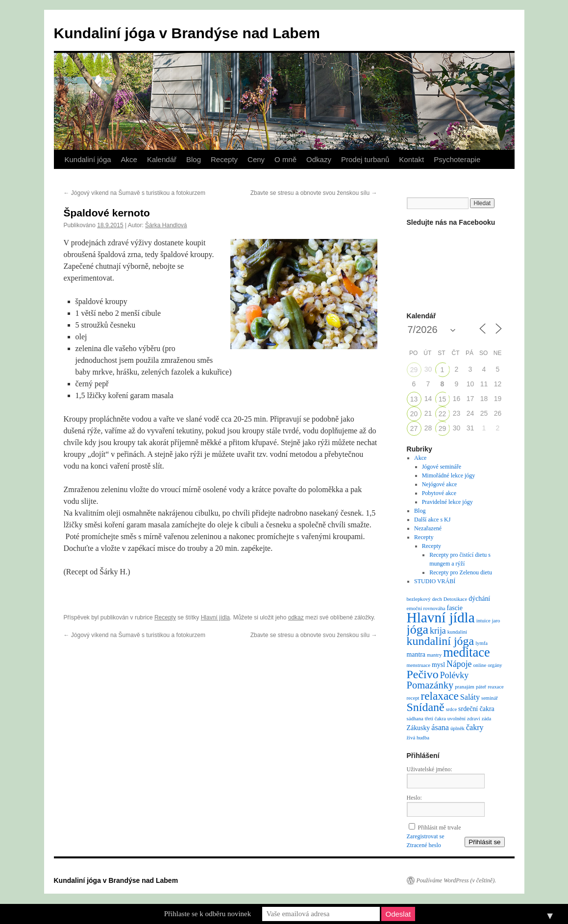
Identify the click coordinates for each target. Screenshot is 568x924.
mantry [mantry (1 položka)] (434, 655)
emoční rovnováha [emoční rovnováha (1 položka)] (426, 608)
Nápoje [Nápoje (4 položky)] (459, 664)
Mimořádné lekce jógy (449, 475)
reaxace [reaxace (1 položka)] (496, 687)
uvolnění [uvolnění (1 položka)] (457, 719)
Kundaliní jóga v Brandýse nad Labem (187, 33)
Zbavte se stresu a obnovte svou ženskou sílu (314, 193)
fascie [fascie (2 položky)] (455, 608)
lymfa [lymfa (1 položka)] (482, 643)
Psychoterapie (457, 159)
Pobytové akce (439, 493)
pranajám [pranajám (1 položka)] (465, 687)
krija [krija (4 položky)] (438, 631)
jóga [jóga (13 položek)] (418, 629)
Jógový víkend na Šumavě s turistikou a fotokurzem (135, 193)
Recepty (224, 159)
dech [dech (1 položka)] (437, 599)
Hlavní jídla (215, 617)
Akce (129, 159)
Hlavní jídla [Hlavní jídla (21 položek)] (441, 617)
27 (414, 428)
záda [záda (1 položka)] (487, 719)
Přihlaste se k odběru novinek (208, 914)
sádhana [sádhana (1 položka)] (415, 719)
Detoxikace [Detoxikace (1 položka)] (456, 599)
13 (414, 399)
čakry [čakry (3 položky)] (475, 727)
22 (443, 414)
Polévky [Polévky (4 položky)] (454, 675)
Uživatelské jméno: (430, 769)
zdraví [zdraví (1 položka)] (474, 719)
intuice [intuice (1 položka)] (483, 621)
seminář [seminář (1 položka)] (490, 698)
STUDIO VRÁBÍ (435, 581)
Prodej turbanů (365, 159)
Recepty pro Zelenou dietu (461, 572)
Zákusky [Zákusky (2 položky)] (419, 728)
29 (414, 370)
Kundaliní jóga (88, 159)
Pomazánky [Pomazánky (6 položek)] (430, 685)
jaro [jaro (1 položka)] (496, 621)
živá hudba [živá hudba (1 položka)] (418, 738)
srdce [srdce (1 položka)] (451, 709)
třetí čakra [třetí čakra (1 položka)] (435, 719)
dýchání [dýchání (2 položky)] (479, 599)
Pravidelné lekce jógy (447, 502)
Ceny (256, 159)
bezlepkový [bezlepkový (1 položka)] (419, 599)
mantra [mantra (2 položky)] (416, 654)
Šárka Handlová (166, 225)
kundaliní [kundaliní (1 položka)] (457, 632)
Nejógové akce (440, 484)
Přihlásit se (484, 842)
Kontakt (411, 159)
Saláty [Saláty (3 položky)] (470, 697)
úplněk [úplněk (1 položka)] (457, 728)
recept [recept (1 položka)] (413, 698)
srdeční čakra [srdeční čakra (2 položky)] (476, 709)
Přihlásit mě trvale (440, 828)
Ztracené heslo (424, 845)
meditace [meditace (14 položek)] (466, 652)
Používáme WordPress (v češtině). (457, 880)
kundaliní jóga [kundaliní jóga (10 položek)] (441, 641)
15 (443, 399)
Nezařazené (428, 528)
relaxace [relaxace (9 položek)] (440, 696)
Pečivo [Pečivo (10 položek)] (423, 674)
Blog (194, 159)
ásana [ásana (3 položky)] (440, 727)
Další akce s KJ (432, 520)
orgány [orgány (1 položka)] (495, 665)
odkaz (296, 617)
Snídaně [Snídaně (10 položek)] (426, 707)
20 (414, 414)
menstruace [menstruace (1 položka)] (419, 665)
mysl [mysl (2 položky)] (438, 665)
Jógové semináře (442, 467)
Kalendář (162, 159)
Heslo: (414, 798)
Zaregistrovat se (426, 836)
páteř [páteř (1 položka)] (481, 687)
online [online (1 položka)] (480, 665)
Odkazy (319, 159)
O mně (285, 159)
